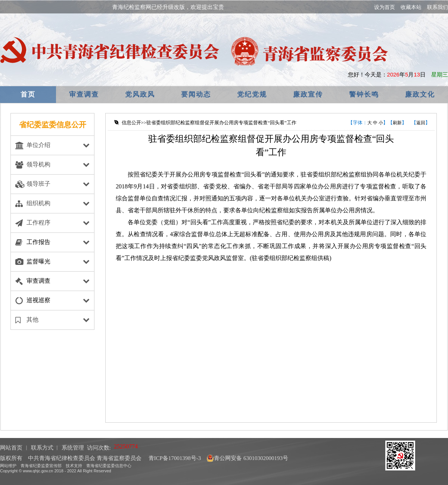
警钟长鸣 (364, 94)
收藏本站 (411, 7)
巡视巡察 (38, 300)
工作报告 (38, 242)
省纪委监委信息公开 (53, 125)
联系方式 (42, 448)
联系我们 (438, 7)
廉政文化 (420, 94)
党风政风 (140, 94)
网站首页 (11, 448)
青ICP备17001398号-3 (174, 458)
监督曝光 (38, 261)
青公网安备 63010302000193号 (247, 458)
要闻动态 (196, 94)
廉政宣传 (308, 94)
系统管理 (73, 448)
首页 (28, 94)
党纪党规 (252, 94)
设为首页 (385, 7)
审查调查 (84, 94)
